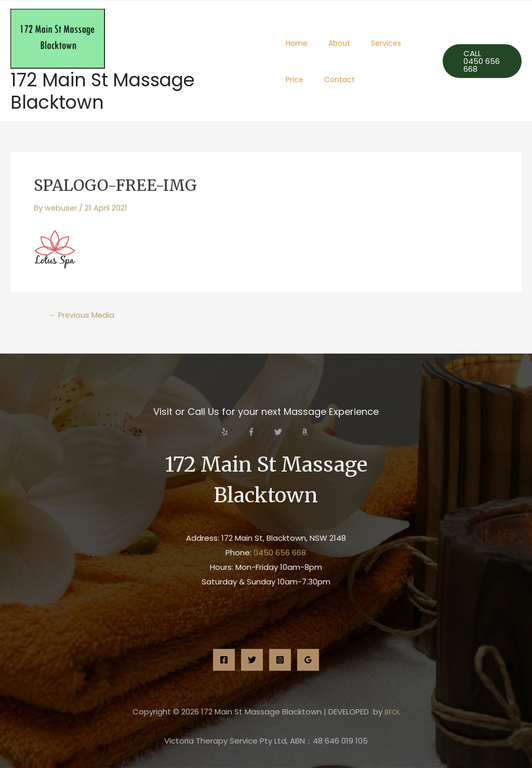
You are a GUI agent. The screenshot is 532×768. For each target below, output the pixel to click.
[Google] (308, 660)
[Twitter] (252, 660)
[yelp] (233, 432)
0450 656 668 (280, 552)
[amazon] (306, 432)
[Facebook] (224, 660)
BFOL (392, 712)
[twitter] (287, 432)
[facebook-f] (260, 432)
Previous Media (83, 315)
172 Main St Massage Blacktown (103, 91)
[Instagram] (280, 660)
